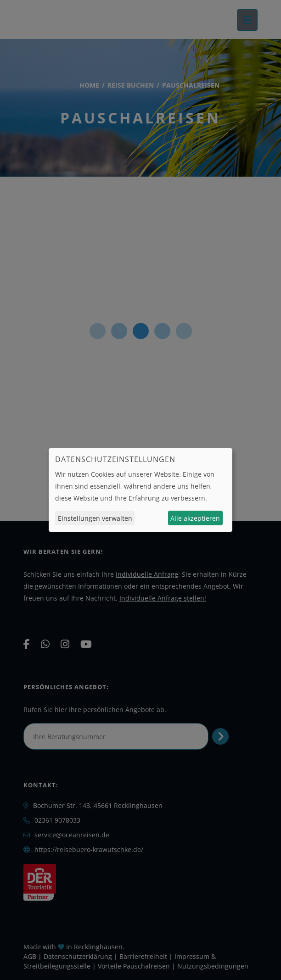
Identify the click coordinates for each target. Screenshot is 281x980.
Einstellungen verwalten (95, 518)
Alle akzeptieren (195, 518)
